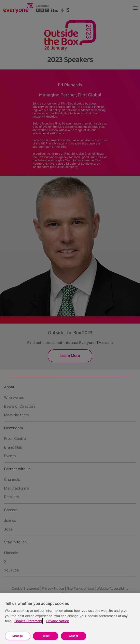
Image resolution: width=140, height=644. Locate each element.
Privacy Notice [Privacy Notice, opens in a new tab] (58, 621)
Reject (46, 636)
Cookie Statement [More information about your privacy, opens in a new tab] (28, 621)
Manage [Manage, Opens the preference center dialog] (18, 636)
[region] (70, 618)
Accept (74, 636)
